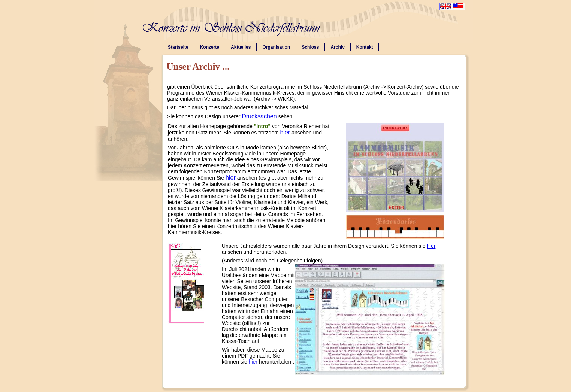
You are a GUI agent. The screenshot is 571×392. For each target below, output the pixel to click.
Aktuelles (241, 47)
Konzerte (210, 47)
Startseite (178, 47)
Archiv (337, 47)
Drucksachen (259, 116)
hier (285, 132)
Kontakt (365, 47)
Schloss (310, 47)
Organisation (276, 47)
